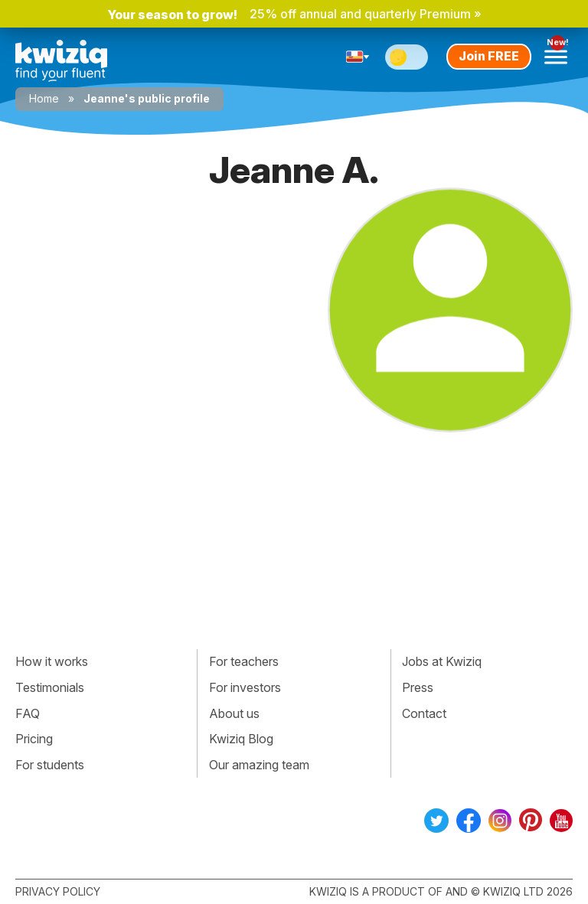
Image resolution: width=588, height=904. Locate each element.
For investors (245, 687)
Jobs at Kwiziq (442, 661)
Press (418, 687)
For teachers (244, 661)
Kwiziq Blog (241, 739)
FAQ (28, 713)
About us (234, 713)
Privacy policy (58, 891)
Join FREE (489, 56)
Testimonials (50, 687)
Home (44, 98)
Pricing (34, 739)
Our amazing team (259, 765)
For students (50, 765)
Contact (424, 713)
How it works (52, 661)
